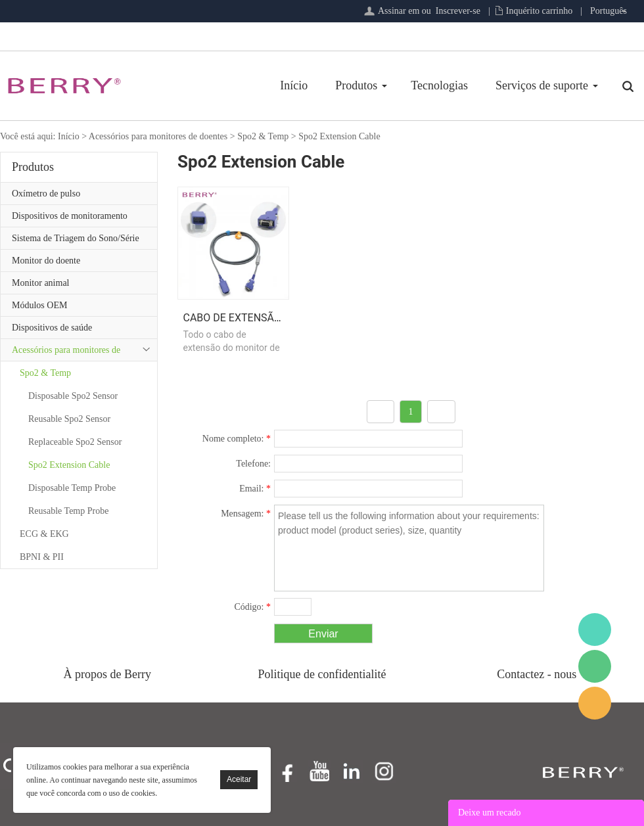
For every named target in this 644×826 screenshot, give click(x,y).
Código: (252, 607)
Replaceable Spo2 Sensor (75, 442)
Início (294, 85)
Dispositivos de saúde (52, 328)
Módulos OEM (39, 305)
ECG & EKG (44, 534)
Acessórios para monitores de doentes (158, 136)
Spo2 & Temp (263, 136)
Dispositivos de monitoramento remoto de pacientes (70, 219)
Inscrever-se (458, 11)
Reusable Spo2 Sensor (69, 419)
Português (609, 11)
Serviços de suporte (542, 85)
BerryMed (595, 630)
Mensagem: (246, 514)
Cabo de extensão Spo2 (247, 318)
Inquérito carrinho (539, 11)
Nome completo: (237, 439)
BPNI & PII (42, 557)
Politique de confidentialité (322, 674)
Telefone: (253, 464)
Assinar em (399, 11)
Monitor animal (41, 283)
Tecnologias (439, 85)
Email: (255, 489)
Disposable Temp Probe (72, 488)
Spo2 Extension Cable (339, 136)
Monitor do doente (46, 261)
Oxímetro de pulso (46, 194)
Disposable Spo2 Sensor (73, 396)
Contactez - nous (537, 674)
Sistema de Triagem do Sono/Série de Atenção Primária (76, 241)
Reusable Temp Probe (68, 511)
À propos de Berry (107, 674)
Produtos (356, 85)
